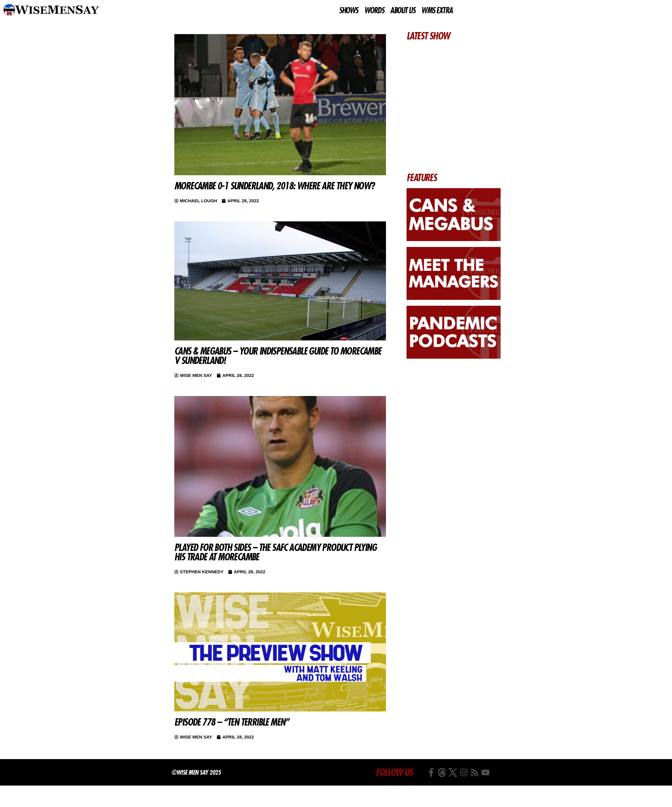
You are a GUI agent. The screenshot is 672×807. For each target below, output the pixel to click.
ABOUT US (403, 11)
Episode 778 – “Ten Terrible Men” (232, 722)
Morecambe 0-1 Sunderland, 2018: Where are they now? (274, 186)
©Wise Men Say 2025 (196, 772)
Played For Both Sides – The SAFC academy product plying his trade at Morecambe (275, 552)
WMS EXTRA (437, 11)
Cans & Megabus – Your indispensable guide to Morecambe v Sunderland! (278, 356)
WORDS (374, 11)
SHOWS (348, 11)
